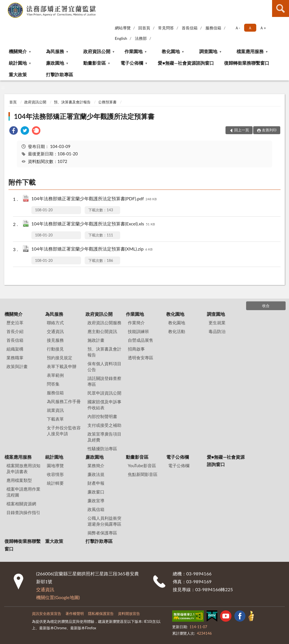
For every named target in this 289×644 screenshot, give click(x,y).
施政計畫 (96, 340)
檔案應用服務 (250, 51)
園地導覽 (55, 465)
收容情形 (55, 474)
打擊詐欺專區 (60, 74)
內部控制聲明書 (102, 416)
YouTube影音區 (142, 465)
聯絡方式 (55, 323)
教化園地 (171, 51)
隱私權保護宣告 (101, 613)
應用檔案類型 (19, 480)
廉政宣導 (96, 501)
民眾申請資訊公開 (104, 393)
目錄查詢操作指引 (23, 512)
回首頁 (144, 28)
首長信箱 (190, 28)
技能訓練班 (138, 331)
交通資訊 (55, 331)
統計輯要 (55, 483)
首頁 (13, 102)
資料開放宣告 (129, 613)
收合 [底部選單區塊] (266, 306)
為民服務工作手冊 (64, 401)
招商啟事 (136, 349)
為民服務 (55, 51)
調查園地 (208, 51)
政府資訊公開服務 (104, 323)
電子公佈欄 (132, 63)
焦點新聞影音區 (143, 474)
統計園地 (18, 63)
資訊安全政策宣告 (47, 613)
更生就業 (217, 323)
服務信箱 (213, 28)
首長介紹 (15, 331)
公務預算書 (107, 102)
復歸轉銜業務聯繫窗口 (247, 63)
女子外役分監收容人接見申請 (64, 431)
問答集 (53, 384)
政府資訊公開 (97, 51)
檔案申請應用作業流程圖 (23, 492)
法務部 (141, 38)
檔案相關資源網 (21, 504)
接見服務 (55, 340)
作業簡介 (136, 323)
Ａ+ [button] (263, 28)
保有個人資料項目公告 (104, 366)
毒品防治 (217, 331)
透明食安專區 (141, 358)
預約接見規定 (60, 358)
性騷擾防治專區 (102, 449)
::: (5, 5)
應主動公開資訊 (102, 331)
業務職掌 (15, 358)
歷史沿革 (15, 323)
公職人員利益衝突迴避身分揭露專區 (104, 521)
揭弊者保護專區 (102, 533)
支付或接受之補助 (104, 425)
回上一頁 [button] (242, 130)
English (121, 38)
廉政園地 (55, 63)
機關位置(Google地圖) (58, 597)
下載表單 (55, 419)
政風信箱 (96, 509)
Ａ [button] (250, 28)
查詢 (281, 8)
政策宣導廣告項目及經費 (104, 437)
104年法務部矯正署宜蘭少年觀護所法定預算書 (84, 116)
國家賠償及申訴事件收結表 (104, 405)
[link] (14, 131)
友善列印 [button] (269, 130)
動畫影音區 (95, 63)
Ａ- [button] (237, 28)
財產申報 (96, 483)
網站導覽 (123, 28)
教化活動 (177, 331)
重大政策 (18, 74)
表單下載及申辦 (62, 366)
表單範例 (55, 375)
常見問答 (166, 28)
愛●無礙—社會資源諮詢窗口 (186, 63)
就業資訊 (55, 410)
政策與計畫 (17, 366)
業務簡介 (96, 465)
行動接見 (55, 349)
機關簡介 (18, 51)
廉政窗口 (96, 492)
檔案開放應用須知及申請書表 (23, 468)
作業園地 (133, 51)
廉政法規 (96, 474)
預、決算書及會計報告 (72, 102)
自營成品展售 (141, 340)
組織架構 (15, 349)
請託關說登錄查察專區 (104, 381)
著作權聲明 (75, 613)
